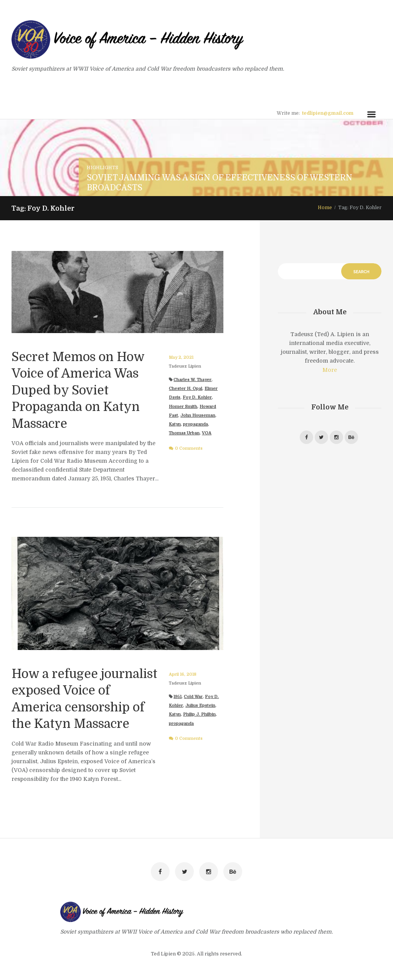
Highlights (102, 168)
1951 (178, 697)
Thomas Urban (184, 433)
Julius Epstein (200, 705)
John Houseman (198, 415)
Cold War (193, 697)
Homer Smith (183, 407)
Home (325, 208)
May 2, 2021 (181, 357)
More (330, 370)
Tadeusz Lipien (185, 366)
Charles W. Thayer (192, 380)
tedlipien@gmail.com (328, 113)
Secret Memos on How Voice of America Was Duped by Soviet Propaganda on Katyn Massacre (78, 390)
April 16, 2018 (183, 674)
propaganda (196, 424)
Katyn (175, 424)
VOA (207, 433)
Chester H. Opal (186, 389)
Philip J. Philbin (199, 714)
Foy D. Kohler (197, 397)
